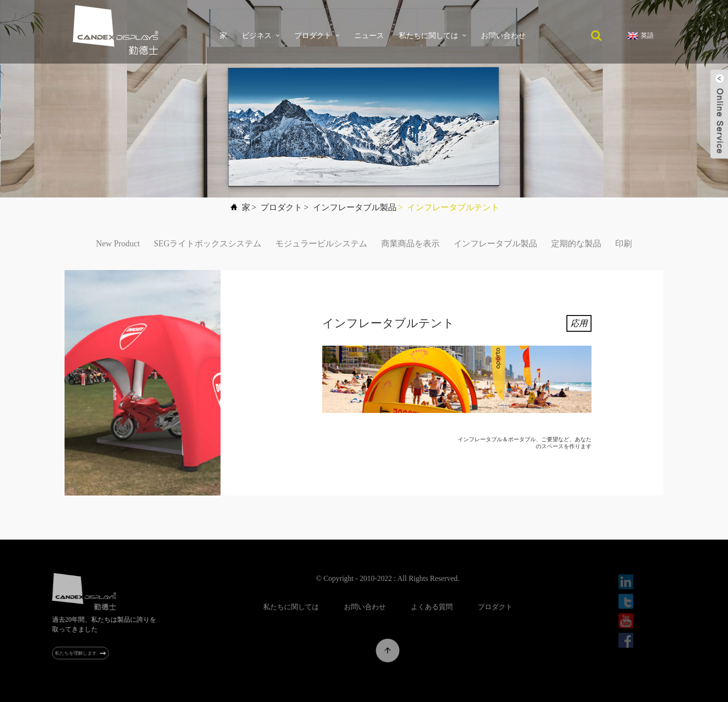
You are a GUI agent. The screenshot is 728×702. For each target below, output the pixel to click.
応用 (579, 323)
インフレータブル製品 (355, 207)
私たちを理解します (81, 653)
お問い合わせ (503, 35)
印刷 (624, 244)
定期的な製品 (576, 244)
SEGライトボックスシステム (208, 244)
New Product (118, 244)
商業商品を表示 (410, 244)
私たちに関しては (432, 36)
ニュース (369, 35)
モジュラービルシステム (321, 244)
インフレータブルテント (453, 207)
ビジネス (261, 36)
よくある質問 (449, 607)
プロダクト (317, 36)
